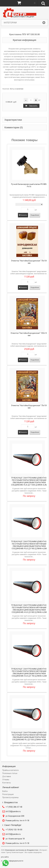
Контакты (7, 783)
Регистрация (8, 794)
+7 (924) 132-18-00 (14, 830)
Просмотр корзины (10, 797)
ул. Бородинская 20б (15, 816)
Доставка (7, 776)
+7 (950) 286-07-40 (14, 807)
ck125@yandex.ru (13, 811)
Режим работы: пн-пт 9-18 (17, 821)
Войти (5, 791)
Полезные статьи (10, 773)
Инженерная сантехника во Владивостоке (22, 850)
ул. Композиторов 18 (15, 839)
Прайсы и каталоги (10, 770)
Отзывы (6, 780)
